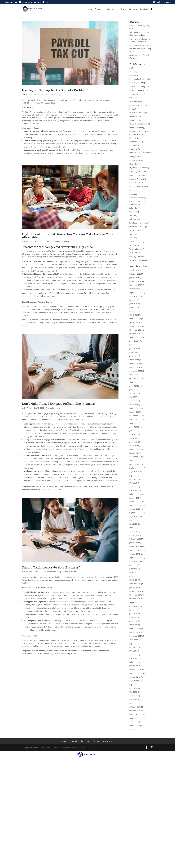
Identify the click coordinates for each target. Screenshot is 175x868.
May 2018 (133, 617)
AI (130, 68)
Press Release (135, 183)
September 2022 (136, 423)
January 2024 (135, 367)
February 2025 (135, 319)
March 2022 (134, 446)
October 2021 (135, 464)
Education (50, 242)
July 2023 (133, 390)
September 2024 (136, 337)
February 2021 (135, 494)
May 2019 (133, 573)
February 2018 (135, 629)
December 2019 (136, 546)
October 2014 (135, 711)
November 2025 (136, 285)
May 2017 (133, 651)
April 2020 (133, 531)
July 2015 (133, 703)
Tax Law (133, 238)
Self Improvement (136, 219)
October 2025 (135, 289)
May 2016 (133, 692)
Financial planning (53, 94)
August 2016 (134, 681)
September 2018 (136, 602)
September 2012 (136, 718)
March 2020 (134, 535)
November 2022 (136, 419)
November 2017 (136, 640)
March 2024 (134, 360)
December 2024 (136, 326)
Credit (132, 98)
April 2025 (133, 311)
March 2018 (134, 625)
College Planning (136, 94)
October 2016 (135, 677)
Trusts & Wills (135, 253)
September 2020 (136, 513)
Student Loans (135, 230)
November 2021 (136, 461)
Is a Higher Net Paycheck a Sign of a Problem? (55, 90)
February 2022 (135, 449)
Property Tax (134, 190)
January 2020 (135, 543)
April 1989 (133, 729)
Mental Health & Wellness (140, 153)
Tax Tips (133, 245)
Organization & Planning (139, 168)
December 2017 (136, 636)
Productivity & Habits (138, 186)
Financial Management (138, 124)
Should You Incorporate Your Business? (51, 567)
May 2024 (133, 352)
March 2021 (134, 490)
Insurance (133, 149)
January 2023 (135, 412)
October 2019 (135, 554)
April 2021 (133, 487)
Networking (134, 164)
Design (132, 109)
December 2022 (136, 416)
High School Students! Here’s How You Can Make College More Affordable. (68, 236)
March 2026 (134, 270)
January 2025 (135, 322)
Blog (123, 9)
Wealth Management (138, 260)
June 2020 (133, 524)
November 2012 (136, 714)
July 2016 (133, 684)
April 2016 (133, 696)
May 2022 (133, 438)
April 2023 (133, 401)
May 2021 (133, 483)
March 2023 (134, 405)
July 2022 (133, 431)
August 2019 (134, 561)
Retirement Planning (138, 198)
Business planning (69, 572)
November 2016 (136, 673)
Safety (132, 208)
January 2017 (135, 666)
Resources (133, 194)
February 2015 (135, 707)
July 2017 (133, 643)
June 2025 (133, 304)
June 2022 (133, 434)
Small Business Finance (139, 223)
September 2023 (136, 382)
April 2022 (133, 442)
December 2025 (136, 281)
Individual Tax (135, 142)
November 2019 (136, 550)
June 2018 (133, 614)
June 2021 (133, 479)
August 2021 (134, 472)
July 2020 (133, 520)
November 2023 (136, 375)
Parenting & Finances (138, 171)
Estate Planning (136, 120)
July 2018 (133, 610)
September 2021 (136, 468)
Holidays (133, 138)
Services (111, 9)
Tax (131, 234)
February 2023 (135, 408)
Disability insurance (137, 113)
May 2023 (133, 397)
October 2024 (135, 334)
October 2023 (135, 378)
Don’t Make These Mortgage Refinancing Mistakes (58, 404)
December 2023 (136, 371)
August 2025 (134, 296)
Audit (132, 72)
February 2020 (135, 539)
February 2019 (135, 584)
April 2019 (133, 576)
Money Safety (135, 160)
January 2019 (135, 587)
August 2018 (134, 606)
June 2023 (133, 393)
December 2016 (136, 670)
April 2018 (133, 621)
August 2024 (134, 341)
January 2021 (135, 498)
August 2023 (134, 386)
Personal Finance (136, 179)
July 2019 (133, 565)
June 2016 (133, 688)
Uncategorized (135, 256)
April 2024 (133, 356)
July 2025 (133, 300)
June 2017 (133, 647)
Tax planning (134, 242)
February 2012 (135, 726)
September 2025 (136, 293)
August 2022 (134, 427)
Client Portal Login (162, 2)
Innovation (134, 145)
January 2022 (135, 453)
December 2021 (136, 457)
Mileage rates (135, 157)
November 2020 (136, 505)
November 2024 (136, 330)
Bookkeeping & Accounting (140, 79)
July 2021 (133, 475)
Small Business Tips (137, 227)
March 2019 (134, 580)
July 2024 (133, 345)
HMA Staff (28, 94)
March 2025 (134, 315)
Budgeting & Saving (137, 83)
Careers (133, 9)
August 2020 (134, 517)
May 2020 (133, 528)
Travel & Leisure (136, 249)
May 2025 (133, 307)
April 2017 (133, 655)
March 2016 (134, 699)
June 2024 (133, 349)
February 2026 (135, 274)
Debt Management (137, 105)
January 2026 (135, 278)
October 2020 (135, 509)
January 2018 (135, 632)
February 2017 (135, 662)
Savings (132, 212)
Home (89, 9)
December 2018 (136, 591)
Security (133, 215)
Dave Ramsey (135, 101)
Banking (133, 75)
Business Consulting (53, 572)
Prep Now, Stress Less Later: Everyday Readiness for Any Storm (141, 48)
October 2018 (135, 599)
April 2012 (133, 722)
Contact (144, 9)
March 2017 (134, 658)
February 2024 (135, 363)
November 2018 (136, 595)
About (98, 9)
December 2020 (136, 502)
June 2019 (133, 569)
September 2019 (136, 558)
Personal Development (138, 175)
